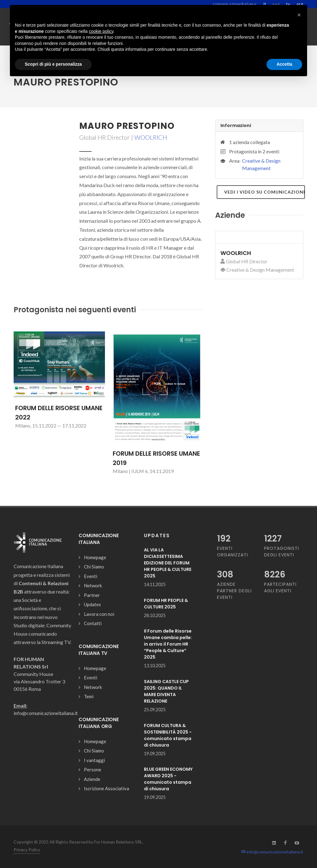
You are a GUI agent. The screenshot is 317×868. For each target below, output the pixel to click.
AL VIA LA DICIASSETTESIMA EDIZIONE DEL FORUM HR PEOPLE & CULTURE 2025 (168, 563)
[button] (299, 15)
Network (93, 585)
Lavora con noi (99, 614)
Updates (92, 604)
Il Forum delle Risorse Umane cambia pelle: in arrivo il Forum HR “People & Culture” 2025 (168, 644)
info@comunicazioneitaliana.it (272, 852)
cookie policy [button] (101, 31)
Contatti (93, 623)
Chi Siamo (94, 567)
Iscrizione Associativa (106, 788)
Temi (89, 696)
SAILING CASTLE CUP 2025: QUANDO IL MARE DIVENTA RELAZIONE (166, 691)
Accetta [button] (284, 64)
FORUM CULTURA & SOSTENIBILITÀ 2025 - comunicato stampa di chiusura (168, 735)
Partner (92, 595)
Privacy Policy (27, 850)
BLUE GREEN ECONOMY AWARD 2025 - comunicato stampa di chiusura (168, 779)
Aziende (92, 779)
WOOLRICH (151, 137)
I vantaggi (94, 760)
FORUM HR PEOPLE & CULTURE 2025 (166, 604)
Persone (93, 769)
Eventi (91, 576)
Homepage (95, 557)
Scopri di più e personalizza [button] (53, 64)
